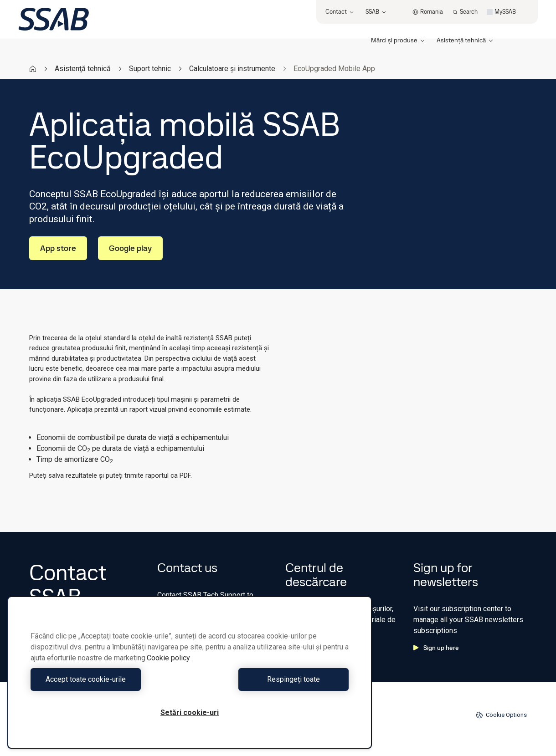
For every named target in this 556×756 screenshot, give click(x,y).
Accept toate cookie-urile (108, 679)
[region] (190, 672)
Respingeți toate (272, 679)
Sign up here (436, 648)
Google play (130, 248)
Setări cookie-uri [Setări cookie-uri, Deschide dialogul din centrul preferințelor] (190, 713)
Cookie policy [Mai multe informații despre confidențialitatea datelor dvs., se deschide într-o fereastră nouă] (168, 658)
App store (58, 248)
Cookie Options (501, 715)
